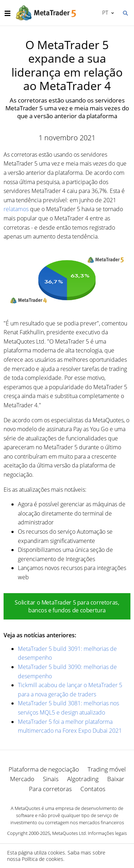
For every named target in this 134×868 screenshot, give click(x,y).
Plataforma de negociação (44, 769)
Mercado (22, 779)
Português (105, 12)
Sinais (51, 779)
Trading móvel (107, 769)
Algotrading (83, 779)
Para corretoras (50, 789)
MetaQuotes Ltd (69, 833)
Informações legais (107, 833)
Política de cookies (43, 859)
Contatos (93, 789)
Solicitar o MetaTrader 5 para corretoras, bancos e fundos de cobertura (67, 606)
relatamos (16, 209)
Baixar (116, 779)
